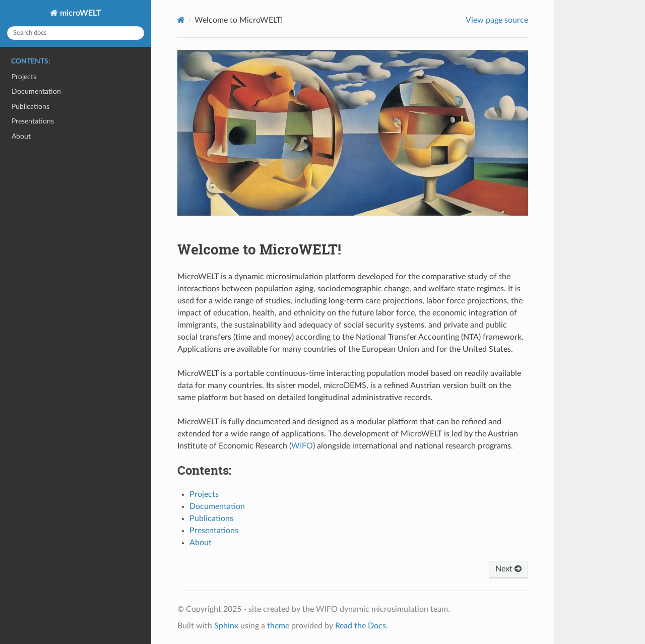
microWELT (80, 13)
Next (508, 569)
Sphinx (226, 626)
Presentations (33, 121)
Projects (24, 77)
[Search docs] (76, 33)
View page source (497, 20)
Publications (30, 107)
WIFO (302, 446)
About (21, 136)
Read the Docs (361, 626)
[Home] (181, 20)
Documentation (36, 91)
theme (278, 626)
